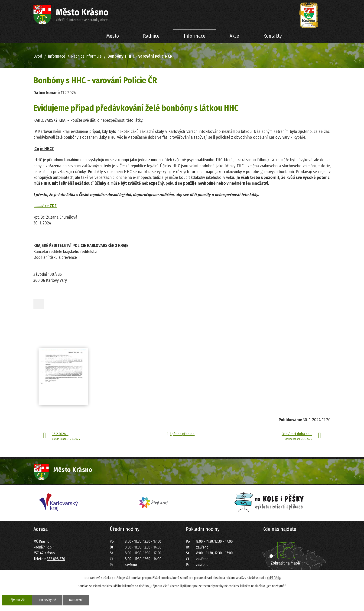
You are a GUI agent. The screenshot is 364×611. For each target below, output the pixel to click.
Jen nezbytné (47, 600)
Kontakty (273, 36)
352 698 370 (56, 559)
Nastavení (76, 600)
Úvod (82, 36)
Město (113, 36)
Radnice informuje (86, 56)
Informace (195, 36)
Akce (234, 36)
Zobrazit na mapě (285, 563)
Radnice (151, 36)
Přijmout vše (17, 600)
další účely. (274, 578)
